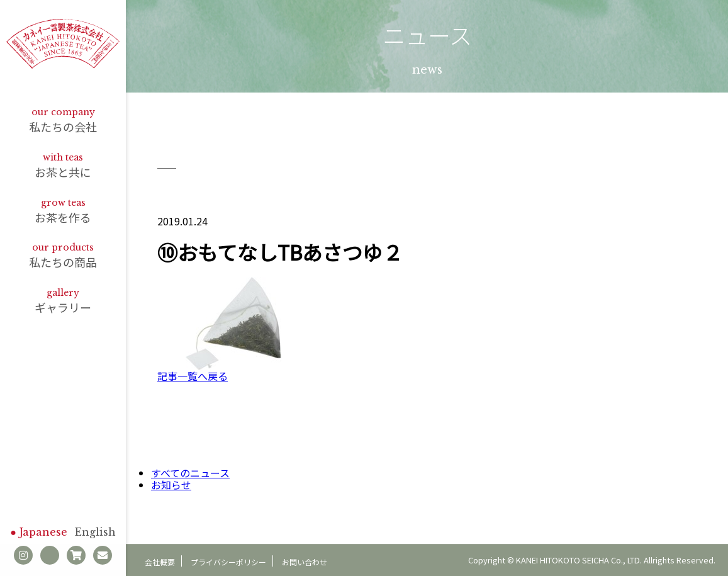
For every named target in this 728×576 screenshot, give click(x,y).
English (95, 532)
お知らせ (171, 485)
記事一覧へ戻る (193, 376)
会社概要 (160, 562)
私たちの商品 (63, 256)
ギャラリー (63, 301)
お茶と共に (63, 166)
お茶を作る (63, 211)
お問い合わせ (305, 562)
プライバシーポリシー (228, 562)
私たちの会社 (63, 121)
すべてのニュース (190, 473)
